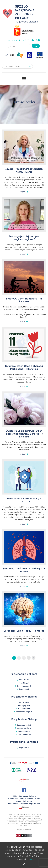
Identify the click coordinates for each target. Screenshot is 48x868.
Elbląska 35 (24, 680)
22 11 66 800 (31, 40)
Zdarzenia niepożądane (30, 804)
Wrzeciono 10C (24, 731)
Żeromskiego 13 (24, 734)
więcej (24, 192)
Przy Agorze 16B (24, 725)
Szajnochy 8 (24, 689)
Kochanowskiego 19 (24, 712)
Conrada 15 (24, 702)
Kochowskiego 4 (24, 686)
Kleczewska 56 (24, 709)
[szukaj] (36, 46)
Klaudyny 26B (24, 705)
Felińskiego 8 (24, 683)
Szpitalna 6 (24, 748)
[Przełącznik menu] (24, 79)
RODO (15, 796)
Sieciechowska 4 (24, 728)
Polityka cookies (27, 798)
